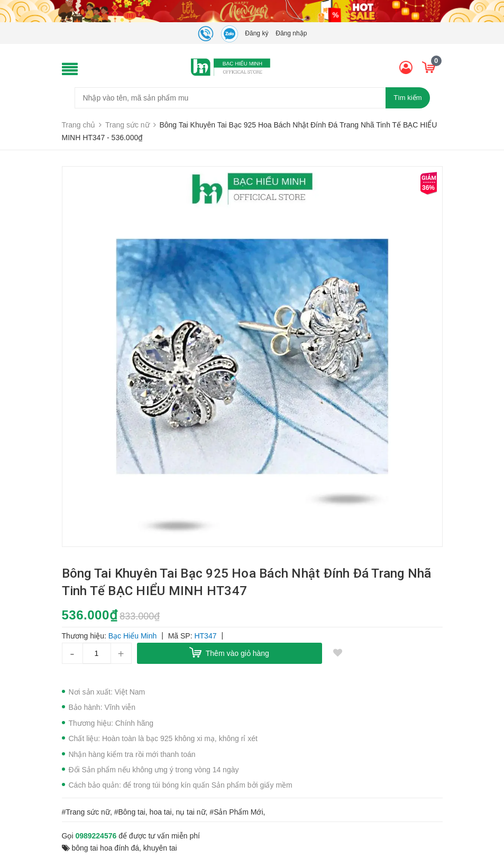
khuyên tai (160, 848)
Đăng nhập (291, 33)
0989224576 (96, 836)
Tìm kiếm (407, 98)
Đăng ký (256, 33)
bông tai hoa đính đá (105, 848)
